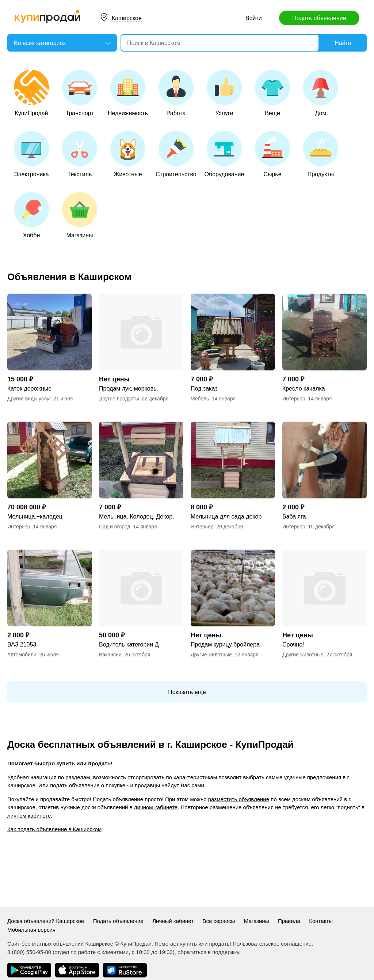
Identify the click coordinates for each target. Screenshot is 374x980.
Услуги (224, 93)
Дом (321, 93)
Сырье (272, 154)
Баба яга (294, 517)
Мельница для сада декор (226, 517)
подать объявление (75, 785)
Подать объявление (319, 18)
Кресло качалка (304, 389)
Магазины (80, 215)
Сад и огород (115, 527)
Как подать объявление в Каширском (54, 829)
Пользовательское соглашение (272, 944)
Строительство (176, 154)
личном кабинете (156, 807)
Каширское (127, 18)
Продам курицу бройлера (225, 644)
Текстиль (80, 154)
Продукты (321, 154)
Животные (128, 154)
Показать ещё (187, 692)
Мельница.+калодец (35, 517)
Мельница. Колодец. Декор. (137, 517)
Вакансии (110, 655)
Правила (289, 921)
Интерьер (294, 399)
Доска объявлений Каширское (46, 921)
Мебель (200, 399)
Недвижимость (128, 93)
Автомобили (22, 655)
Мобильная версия (31, 930)
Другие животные (211, 655)
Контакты (321, 921)
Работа (176, 93)
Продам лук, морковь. (129, 389)
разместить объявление (239, 799)
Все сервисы (219, 921)
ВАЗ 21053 (22, 644)
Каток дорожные (29, 389)
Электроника (31, 154)
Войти (254, 18)
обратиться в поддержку (208, 952)
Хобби (31, 215)
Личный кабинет (173, 921)
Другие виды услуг (29, 399)
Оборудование (224, 154)
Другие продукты (119, 399)
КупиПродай (31, 93)
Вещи (272, 93)
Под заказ (204, 389)
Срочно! (293, 644)
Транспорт (80, 93)
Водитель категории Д (129, 644)
